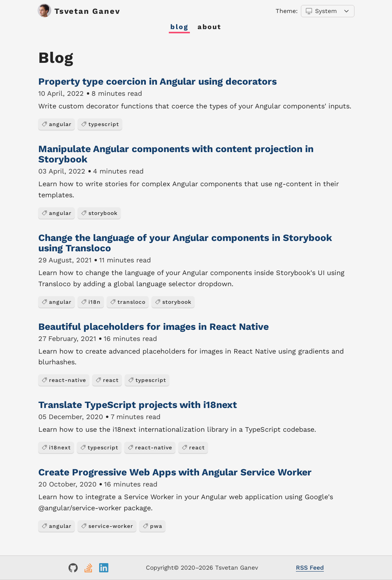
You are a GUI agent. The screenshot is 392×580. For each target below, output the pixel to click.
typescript (100, 124)
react (107, 380)
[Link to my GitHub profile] (73, 568)
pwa (152, 526)
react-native (64, 380)
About (209, 27)
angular (56, 124)
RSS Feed (310, 568)
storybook (99, 213)
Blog (179, 27)
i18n (91, 302)
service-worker (107, 526)
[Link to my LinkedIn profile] (104, 568)
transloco (128, 302)
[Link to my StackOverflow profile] (88, 568)
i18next (56, 447)
